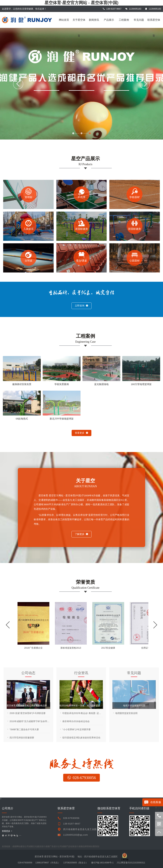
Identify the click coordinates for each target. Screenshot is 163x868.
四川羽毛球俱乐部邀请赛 (22, 738)
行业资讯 (81, 673)
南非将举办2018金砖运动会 (76, 721)
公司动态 (28, 673)
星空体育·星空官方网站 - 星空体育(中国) (81, 3)
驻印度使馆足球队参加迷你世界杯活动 (81, 738)
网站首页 (64, 20)
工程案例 (124, 20)
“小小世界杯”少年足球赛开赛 (76, 729)
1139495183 (133, 9)
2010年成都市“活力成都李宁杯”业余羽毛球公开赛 (30, 721)
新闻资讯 (94, 20)
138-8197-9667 (112, 9)
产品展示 (109, 20)
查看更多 (81, 433)
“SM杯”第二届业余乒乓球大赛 (24, 729)
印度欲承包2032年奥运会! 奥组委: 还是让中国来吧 (83, 713)
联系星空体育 (154, 23)
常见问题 (139, 20)
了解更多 (81, 534)
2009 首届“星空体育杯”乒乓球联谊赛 (28, 713)
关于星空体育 (79, 23)
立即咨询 (81, 306)
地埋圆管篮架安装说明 (126, 713)
